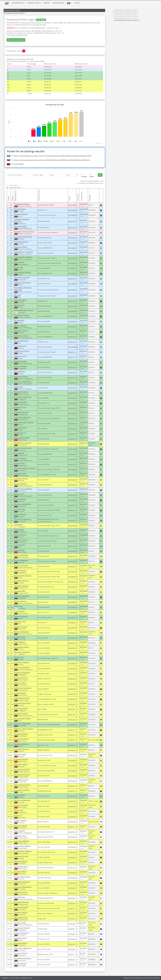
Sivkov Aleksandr (21, 555)
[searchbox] (18, 175)
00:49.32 (72, 253)
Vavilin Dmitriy (20, 535)
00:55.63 (72, 500)
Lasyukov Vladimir (22, 841)
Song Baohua (20, 371)
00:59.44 (72, 633)
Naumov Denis (20, 754)
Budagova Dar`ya (21, 331)
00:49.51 (72, 268)
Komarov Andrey (21, 377)
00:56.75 (72, 531)
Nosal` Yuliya (20, 463)
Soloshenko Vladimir (23, 846)
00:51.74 (72, 352)
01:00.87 (72, 699)
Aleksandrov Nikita (22, 438)
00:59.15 (72, 623)
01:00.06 (72, 669)
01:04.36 (72, 806)
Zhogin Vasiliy (20, 209)
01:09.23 (72, 888)
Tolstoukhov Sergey (22, 877)
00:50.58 (72, 311)
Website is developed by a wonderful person (142, 978)
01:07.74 (72, 868)
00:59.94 (72, 663)
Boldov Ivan (19, 657)
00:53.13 (72, 408)
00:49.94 (72, 296)
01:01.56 (72, 720)
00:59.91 (72, 658)
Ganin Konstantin (21, 708)
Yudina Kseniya (20, 963)
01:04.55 (72, 811)
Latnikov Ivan (20, 509)
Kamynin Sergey (21, 826)
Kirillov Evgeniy (21, 458)
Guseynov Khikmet (22, 928)
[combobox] (18, 175)
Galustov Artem (21, 247)
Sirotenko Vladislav (22, 277)
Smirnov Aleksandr (22, 667)
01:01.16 (71, 709)
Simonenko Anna (21, 867)
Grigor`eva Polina (21, 565)
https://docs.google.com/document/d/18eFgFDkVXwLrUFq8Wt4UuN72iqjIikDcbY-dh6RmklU (52, 160)
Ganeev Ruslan (20, 361)
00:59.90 (72, 653)
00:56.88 (72, 536)
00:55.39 (72, 480)
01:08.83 (72, 878)
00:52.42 (72, 388)
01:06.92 (72, 857)
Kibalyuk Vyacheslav (23, 417)
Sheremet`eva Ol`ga (22, 785)
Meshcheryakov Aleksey (24, 422)
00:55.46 (72, 485)
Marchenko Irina (21, 918)
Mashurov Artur (21, 892)
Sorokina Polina (21, 428)
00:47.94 (72, 233)
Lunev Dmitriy (20, 545)
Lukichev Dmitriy (21, 479)
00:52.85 (72, 403)
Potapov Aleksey (21, 734)
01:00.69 (72, 689)
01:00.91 (72, 704)
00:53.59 (72, 423)
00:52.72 (72, 393)
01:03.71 (72, 791)
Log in (77, 3)
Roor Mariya (19, 262)
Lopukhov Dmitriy (22, 749)
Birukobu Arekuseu (22, 652)
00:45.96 (72, 205)
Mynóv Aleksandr (21, 341)
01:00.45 (72, 679)
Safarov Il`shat (20, 356)
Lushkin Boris (20, 795)
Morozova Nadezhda (23, 504)
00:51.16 (72, 332)
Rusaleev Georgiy (21, 586)
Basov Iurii (19, 606)
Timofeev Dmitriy (22, 242)
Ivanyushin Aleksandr (23, 948)
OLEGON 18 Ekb (21, 402)
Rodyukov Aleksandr (23, 519)
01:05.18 (72, 832)
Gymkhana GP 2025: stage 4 (126, 16)
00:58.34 (72, 571)
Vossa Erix (19, 525)
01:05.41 (72, 842)
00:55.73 (72, 505)
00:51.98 (72, 372)
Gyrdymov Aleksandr (23, 382)
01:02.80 (72, 765)
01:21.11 (71, 954)
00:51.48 (72, 342)
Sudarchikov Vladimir (23, 851)
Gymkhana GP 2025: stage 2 (126, 12)
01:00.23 (72, 674)
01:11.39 (71, 919)
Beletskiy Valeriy (21, 764)
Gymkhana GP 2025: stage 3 (126, 14)
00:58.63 (72, 587)
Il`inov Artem (20, 550)
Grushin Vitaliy (20, 923)
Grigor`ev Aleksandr (22, 800)
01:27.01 (72, 965)
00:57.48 (72, 546)
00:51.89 (72, 362)
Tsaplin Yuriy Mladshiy (23, 489)
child (91, 175)
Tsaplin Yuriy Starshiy (23, 448)
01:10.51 (72, 908)
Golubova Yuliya (21, 953)
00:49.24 (72, 248)
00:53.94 (72, 429)
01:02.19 (72, 745)
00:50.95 (72, 316)
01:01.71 (71, 730)
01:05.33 (72, 837)
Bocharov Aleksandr (23, 724)
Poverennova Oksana (23, 958)
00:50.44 (72, 306)
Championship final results (127, 20)
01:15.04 (72, 949)
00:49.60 (72, 284)
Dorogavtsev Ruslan (23, 718)
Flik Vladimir (20, 453)
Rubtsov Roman (21, 678)
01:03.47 (72, 786)
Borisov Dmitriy (21, 325)
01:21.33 (72, 959)
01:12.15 (71, 929)
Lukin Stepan (20, 611)
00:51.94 (72, 367)
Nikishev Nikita (20, 473)
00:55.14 (72, 464)
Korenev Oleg (20, 591)
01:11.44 (83, 923)
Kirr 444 (18, 295)
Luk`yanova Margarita (23, 237)
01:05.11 (71, 827)
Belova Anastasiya (22, 632)
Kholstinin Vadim (21, 392)
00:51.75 (72, 357)
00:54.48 (72, 449)
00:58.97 (72, 612)
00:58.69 (72, 602)
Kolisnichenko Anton (23, 703)
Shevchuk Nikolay (22, 902)
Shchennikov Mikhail (23, 272)
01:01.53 (72, 714)
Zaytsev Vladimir (21, 912)
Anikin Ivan (19, 267)
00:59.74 (72, 643)
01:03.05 (72, 776)
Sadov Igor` (19, 387)
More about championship (14, 13)
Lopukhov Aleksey (22, 662)
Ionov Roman (20, 897)
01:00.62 (72, 684)
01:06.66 (72, 852)
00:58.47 (72, 582)
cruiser (84, 175)
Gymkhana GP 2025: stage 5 (126, 18)
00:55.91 (72, 520)
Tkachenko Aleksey (22, 204)
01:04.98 (72, 817)
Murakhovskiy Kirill (22, 775)
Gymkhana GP (58, 3)
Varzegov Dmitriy (22, 856)
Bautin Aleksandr (21, 560)
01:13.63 (72, 934)
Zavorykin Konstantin (23, 887)
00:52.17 (72, 378)
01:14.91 (72, 944)
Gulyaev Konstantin (22, 882)
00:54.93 (72, 459)
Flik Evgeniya (20, 642)
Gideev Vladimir (21, 821)
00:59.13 (72, 617)
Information (18, 3)
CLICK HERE (19, 164)
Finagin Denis (20, 637)
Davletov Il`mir (20, 407)
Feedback (5, 978)
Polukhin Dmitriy (21, 540)
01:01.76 (72, 735)
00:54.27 (72, 444)
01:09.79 (72, 893)
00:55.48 (84, 489)
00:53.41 (72, 418)
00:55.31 (72, 475)
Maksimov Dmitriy (22, 351)
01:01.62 (72, 725)
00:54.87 (72, 454)
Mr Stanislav (20, 320)
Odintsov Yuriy (20, 836)
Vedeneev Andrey (21, 759)
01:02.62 (72, 760)
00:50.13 (72, 301)
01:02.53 (72, 755)
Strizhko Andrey (21, 943)
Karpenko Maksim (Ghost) (25, 468)
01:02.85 (72, 771)
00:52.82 (72, 398)
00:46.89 (72, 215)
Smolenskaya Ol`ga (22, 769)
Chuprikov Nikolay (22, 739)
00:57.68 (72, 551)
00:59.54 (72, 638)
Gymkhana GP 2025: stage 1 (126, 10)
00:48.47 (72, 238)
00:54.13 (72, 434)
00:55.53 (72, 495)
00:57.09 (72, 541)
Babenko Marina (21, 861)
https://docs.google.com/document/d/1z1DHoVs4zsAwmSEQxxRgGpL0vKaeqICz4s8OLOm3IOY (53, 156)
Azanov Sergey (20, 570)
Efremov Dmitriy (21, 713)
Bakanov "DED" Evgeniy (24, 729)
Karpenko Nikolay (21, 907)
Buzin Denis (19, 530)
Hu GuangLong (20, 346)
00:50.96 (72, 321)
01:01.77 (72, 740)
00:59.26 (72, 628)
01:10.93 (72, 913)
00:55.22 (72, 469)
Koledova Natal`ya (22, 744)
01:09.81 (72, 898)
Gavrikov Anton (21, 938)
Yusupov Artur (20, 621)
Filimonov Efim (21, 300)
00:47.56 (72, 228)
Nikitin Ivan (19, 810)
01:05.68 (72, 847)
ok (100, 175)
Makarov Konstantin (23, 283)
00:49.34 (72, 263)
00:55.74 (72, 510)
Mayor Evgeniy (20, 683)
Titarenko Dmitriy (22, 412)
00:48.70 (72, 243)
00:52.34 (72, 383)
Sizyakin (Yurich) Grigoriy (24, 232)
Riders (47, 3)
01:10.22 (72, 903)
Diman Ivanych (20, 601)
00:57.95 (72, 556)
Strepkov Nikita (21, 226)
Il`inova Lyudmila (21, 805)
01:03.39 (72, 781)
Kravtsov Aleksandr (22, 673)
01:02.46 (72, 750)
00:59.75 (72, 648)
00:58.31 (72, 566)
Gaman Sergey (20, 693)
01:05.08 (72, 822)
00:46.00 (72, 210)
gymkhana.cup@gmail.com (22, 978)
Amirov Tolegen (21, 366)
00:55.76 (72, 515)
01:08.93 (72, 883)
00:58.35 (72, 577)
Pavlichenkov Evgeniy (23, 443)
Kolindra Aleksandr (22, 596)
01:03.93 (72, 801)
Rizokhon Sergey (21, 616)
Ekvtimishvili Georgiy (23, 576)
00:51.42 (72, 337)
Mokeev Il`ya (19, 305)
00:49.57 (72, 279)
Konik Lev (18, 815)
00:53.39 (72, 413)
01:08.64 (72, 873)
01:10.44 (72, 924)
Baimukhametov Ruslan (24, 310)
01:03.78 (72, 796)
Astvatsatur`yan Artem (24, 252)
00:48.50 (72, 347)
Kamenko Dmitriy (21, 581)
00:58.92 (72, 607)
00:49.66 (72, 290)
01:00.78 (72, 694)
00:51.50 (83, 346)
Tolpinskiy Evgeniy (22, 315)
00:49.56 (72, 273)
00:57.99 (72, 561)
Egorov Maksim (21, 484)
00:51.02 (72, 327)
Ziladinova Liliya (21, 627)
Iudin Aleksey (20, 831)
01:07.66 (72, 862)
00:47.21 (72, 221)
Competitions (34, 3)
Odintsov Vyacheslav (23, 688)
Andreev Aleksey (21, 214)
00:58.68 (72, 597)
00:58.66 (72, 592)
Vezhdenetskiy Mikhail (23, 257)
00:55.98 (72, 526)
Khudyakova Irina (21, 780)
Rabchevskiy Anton (22, 698)
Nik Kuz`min (19, 494)
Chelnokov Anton (21, 336)
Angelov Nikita (20, 872)
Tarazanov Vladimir (22, 790)
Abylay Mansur (20, 514)
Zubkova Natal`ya (21, 933)
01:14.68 (72, 939)
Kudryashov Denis (22, 647)
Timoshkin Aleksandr (23, 397)
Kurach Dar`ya (20, 433)
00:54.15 (72, 439)
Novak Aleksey (20, 499)
